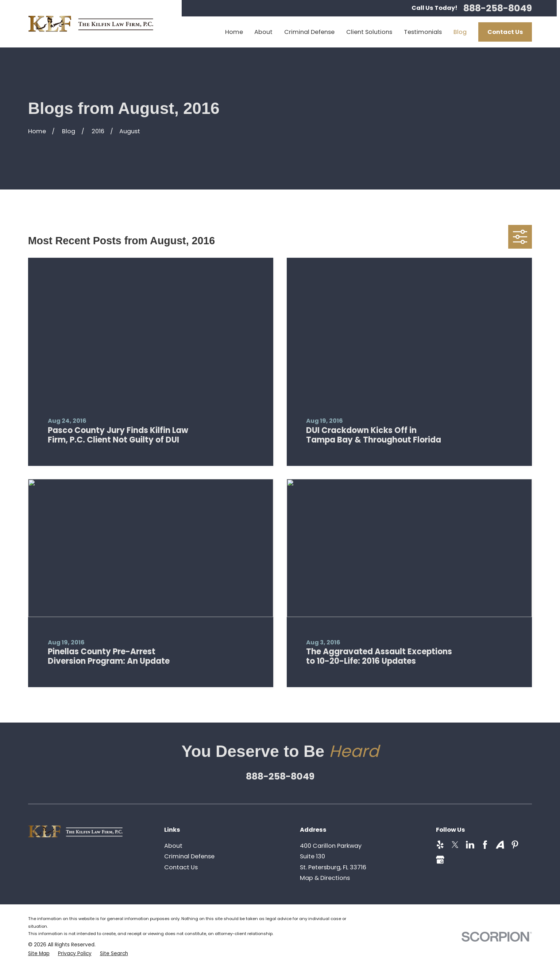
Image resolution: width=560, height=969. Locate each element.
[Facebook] (485, 845)
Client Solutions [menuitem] (369, 32)
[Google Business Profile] (440, 860)
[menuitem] (39, 954)
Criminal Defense (189, 856)
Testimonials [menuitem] (423, 32)
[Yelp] (440, 845)
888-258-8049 (498, 8)
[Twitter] (455, 845)
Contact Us (505, 32)
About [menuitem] (263, 32)
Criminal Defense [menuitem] (309, 32)
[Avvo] (500, 845)
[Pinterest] (515, 845)
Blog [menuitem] (460, 32)
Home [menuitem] (234, 32)
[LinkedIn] (470, 845)
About (173, 846)
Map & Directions (325, 878)
